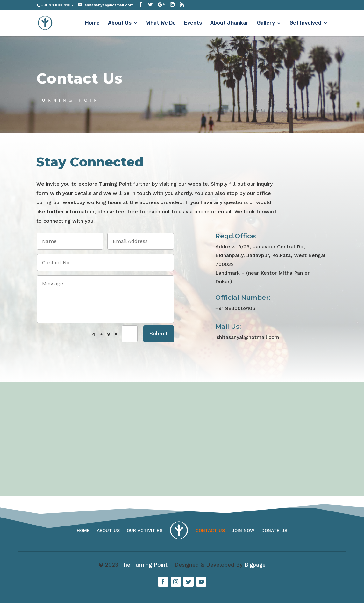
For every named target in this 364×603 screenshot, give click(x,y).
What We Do (161, 23)
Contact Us (210, 530)
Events (193, 23)
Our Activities (145, 530)
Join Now (243, 530)
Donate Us (274, 530)
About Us (120, 23)
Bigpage (255, 565)
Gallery (266, 23)
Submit (159, 334)
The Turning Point (145, 565)
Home (92, 23)
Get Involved (305, 23)
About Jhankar (229, 23)
